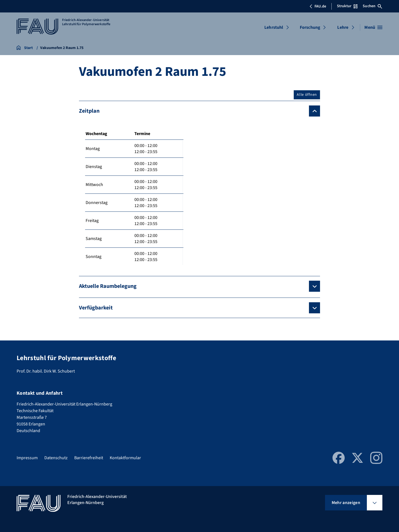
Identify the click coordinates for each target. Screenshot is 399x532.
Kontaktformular (125, 458)
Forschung (310, 27)
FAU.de (318, 6)
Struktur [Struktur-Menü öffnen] (347, 6)
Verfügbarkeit (96, 308)
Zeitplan (89, 111)
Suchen (372, 6)
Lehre (343, 27)
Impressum (27, 458)
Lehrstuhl (274, 27)
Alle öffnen (307, 95)
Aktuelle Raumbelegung (108, 286)
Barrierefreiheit (89, 458)
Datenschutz (56, 458)
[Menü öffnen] (373, 27)
